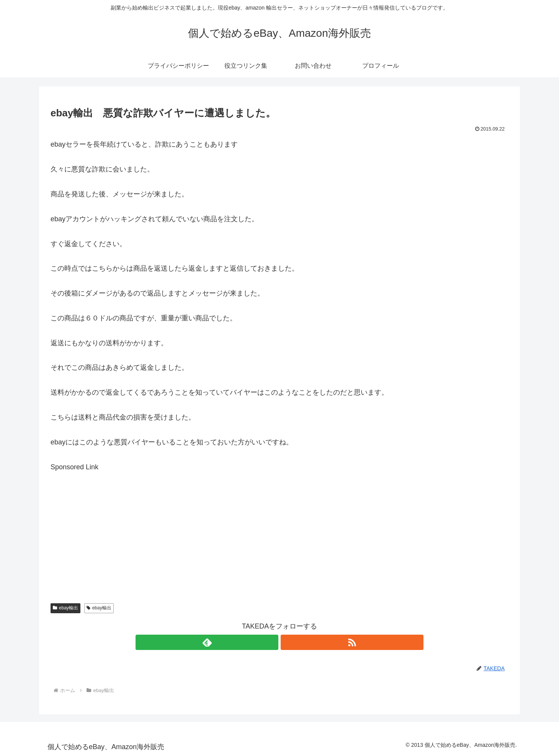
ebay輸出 (65, 608)
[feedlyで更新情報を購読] (271, 642)
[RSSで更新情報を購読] (288, 642)
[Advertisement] (279, 527)
